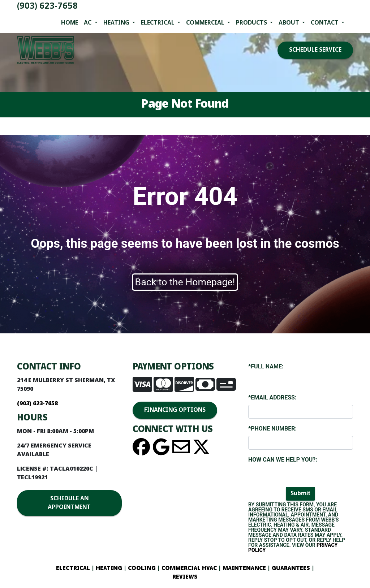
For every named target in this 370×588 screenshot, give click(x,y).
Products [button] (252, 23)
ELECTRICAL (73, 568)
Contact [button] (325, 23)
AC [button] (88, 23)
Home (70, 23)
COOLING (142, 568)
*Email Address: (272, 397)
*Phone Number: (272, 429)
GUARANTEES (291, 568)
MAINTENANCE (244, 568)
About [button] (290, 23)
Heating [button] (117, 23)
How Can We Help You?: (283, 460)
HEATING (109, 568)
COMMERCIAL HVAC (189, 568)
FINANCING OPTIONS (175, 410)
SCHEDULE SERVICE (315, 50)
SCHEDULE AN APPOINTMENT (69, 503)
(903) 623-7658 (47, 6)
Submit (300, 494)
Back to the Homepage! (185, 282)
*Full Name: (266, 366)
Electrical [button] (158, 23)
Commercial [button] (206, 23)
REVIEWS (185, 577)
